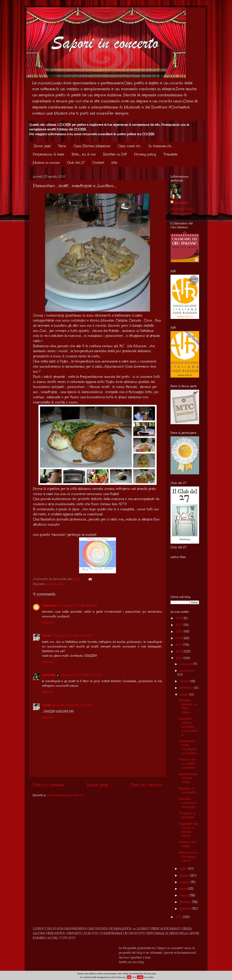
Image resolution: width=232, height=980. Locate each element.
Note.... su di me (84, 154)
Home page (42, 146)
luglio (184, 869)
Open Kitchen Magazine (92, 146)
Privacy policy (145, 154)
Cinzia (46, 636)
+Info (140, 977)
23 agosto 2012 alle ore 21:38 (81, 675)
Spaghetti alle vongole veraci (188, 778)
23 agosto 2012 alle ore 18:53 (72, 636)
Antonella (49, 675)
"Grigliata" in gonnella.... (187, 815)
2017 (180, 625)
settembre (187, 688)
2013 (180, 651)
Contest (98, 163)
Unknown (49, 605)
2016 (180, 631)
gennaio (186, 909)
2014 (180, 645)
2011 (179, 917)
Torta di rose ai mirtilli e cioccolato (187, 763)
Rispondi (48, 622)
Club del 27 (76, 163)
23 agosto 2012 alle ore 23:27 (73, 705)
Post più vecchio (146, 785)
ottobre (185, 681)
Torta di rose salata (187, 844)
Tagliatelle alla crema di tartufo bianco (188, 830)
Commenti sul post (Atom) (65, 795)
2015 (180, 638)
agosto (185, 695)
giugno (185, 875)
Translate (171, 154)
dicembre (186, 664)
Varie (62, 146)
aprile (184, 889)
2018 (180, 618)
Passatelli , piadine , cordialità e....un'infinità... (188, 727)
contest (51, 584)
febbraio (186, 902)
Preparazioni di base (49, 154)
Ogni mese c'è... (130, 146)
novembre (187, 671)
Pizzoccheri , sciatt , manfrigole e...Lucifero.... (189, 747)
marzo (185, 895)
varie (61, 584)
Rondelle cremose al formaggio (188, 803)
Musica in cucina (46, 163)
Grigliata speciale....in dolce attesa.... (188, 706)
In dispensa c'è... (161, 146)
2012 (180, 658)
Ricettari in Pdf (115, 154)
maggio (185, 882)
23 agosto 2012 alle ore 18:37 (78, 605)
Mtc (115, 163)
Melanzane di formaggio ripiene (188, 856)
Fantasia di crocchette (187, 790)
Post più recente (48, 785)
